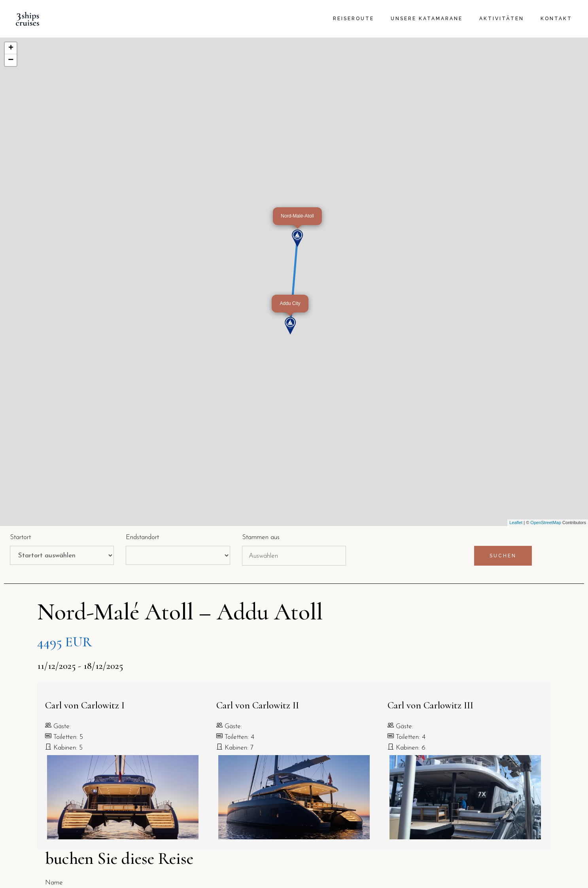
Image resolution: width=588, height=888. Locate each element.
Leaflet (516, 523)
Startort (20, 537)
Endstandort (142, 537)
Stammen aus (261, 537)
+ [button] (11, 48)
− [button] (11, 60)
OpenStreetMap (546, 523)
